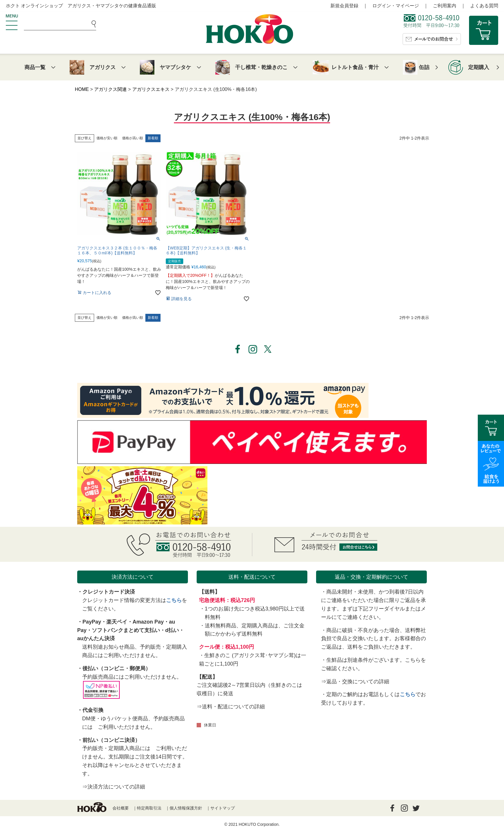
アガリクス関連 (110, 89)
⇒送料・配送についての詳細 (231, 707)
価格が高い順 (133, 138)
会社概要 (121, 808)
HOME (82, 89)
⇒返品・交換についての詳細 (355, 682)
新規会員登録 (344, 6)
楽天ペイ (117, 622)
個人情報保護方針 (186, 808)
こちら (174, 600)
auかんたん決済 (96, 638)
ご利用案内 (445, 6)
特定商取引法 (149, 808)
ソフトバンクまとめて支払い (126, 630)
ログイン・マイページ (396, 6)
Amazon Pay (148, 622)
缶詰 (424, 67)
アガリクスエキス (151, 89)
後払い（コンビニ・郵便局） (117, 668)
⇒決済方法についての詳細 (114, 787)
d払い (172, 630)
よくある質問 (484, 6)
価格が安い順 (107, 138)
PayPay (92, 622)
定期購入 (479, 67)
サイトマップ (223, 808)
